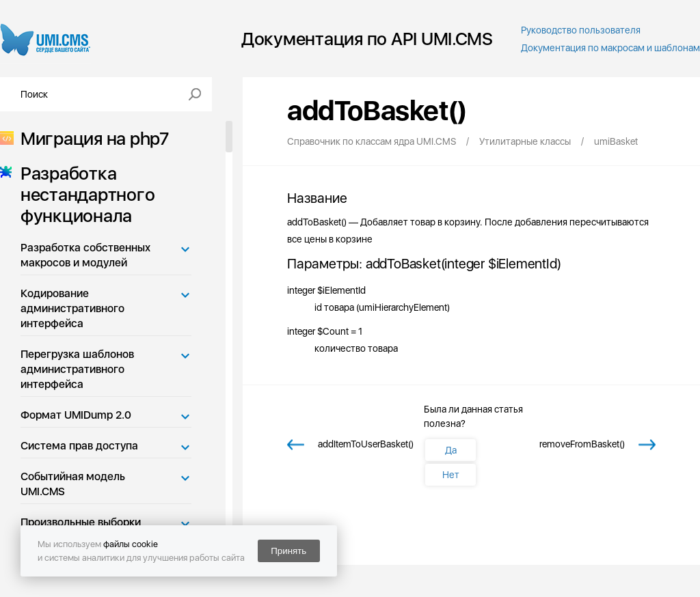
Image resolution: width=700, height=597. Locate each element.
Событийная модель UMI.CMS (73, 484)
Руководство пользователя (581, 30)
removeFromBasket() (582, 444)
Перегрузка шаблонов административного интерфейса (77, 369)
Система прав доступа (79, 446)
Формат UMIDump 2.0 (76, 415)
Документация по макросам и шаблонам (610, 48)
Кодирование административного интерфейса (72, 308)
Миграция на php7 (91, 138)
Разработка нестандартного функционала (83, 194)
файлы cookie (131, 544)
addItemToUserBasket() (366, 444)
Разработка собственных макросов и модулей (85, 255)
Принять (288, 551)
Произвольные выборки (81, 522)
